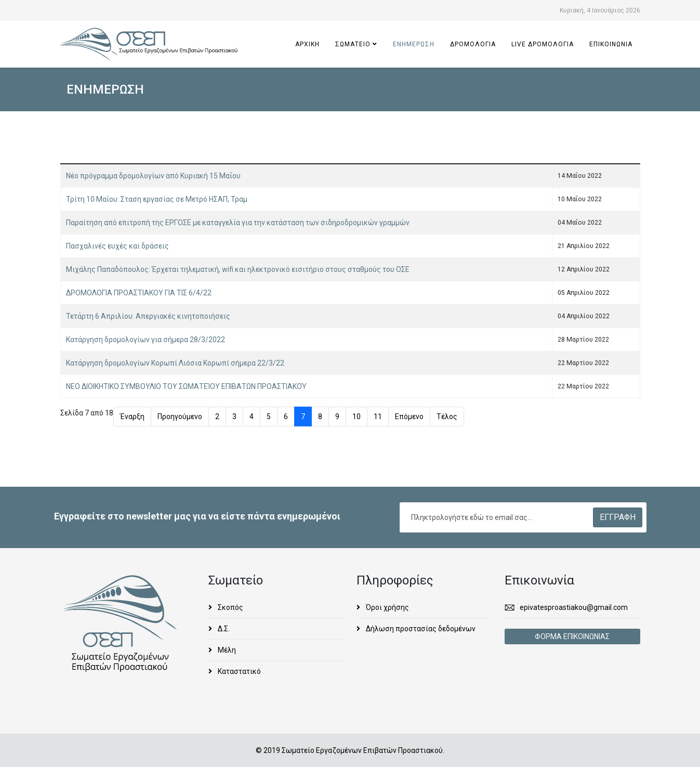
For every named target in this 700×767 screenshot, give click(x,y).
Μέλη (226, 650)
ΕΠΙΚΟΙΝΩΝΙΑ (611, 44)
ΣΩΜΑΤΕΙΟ (353, 44)
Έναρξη (132, 417)
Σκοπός (230, 607)
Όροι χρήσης (387, 607)
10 (356, 417)
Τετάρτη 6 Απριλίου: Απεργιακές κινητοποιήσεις (148, 316)
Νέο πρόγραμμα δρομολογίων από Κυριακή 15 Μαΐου (153, 176)
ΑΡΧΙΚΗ (307, 44)
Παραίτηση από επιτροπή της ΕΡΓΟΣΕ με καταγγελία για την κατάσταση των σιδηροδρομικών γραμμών (238, 223)
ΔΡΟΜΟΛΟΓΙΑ (473, 44)
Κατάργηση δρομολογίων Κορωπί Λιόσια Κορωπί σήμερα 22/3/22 (175, 363)
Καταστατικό (239, 671)
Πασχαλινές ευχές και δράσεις (117, 246)
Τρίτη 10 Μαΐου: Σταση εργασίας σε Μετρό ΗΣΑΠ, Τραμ (157, 199)
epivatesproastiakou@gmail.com (574, 607)
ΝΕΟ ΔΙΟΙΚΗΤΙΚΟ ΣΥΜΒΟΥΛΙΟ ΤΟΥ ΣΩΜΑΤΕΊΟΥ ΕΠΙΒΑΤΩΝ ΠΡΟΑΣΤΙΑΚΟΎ (186, 386)
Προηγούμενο (180, 417)
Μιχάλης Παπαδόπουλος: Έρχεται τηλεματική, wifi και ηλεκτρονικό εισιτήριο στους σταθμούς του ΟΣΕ (238, 269)
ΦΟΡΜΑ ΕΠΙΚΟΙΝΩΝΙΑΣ (572, 636)
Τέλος (447, 417)
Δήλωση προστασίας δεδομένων (420, 629)
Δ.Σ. (223, 629)
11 (378, 417)
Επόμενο (409, 417)
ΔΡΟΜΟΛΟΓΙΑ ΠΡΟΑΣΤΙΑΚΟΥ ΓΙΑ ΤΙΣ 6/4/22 (139, 293)
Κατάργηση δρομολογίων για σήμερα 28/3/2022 (146, 340)
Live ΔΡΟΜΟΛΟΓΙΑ (543, 44)
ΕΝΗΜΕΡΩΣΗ (414, 44)
